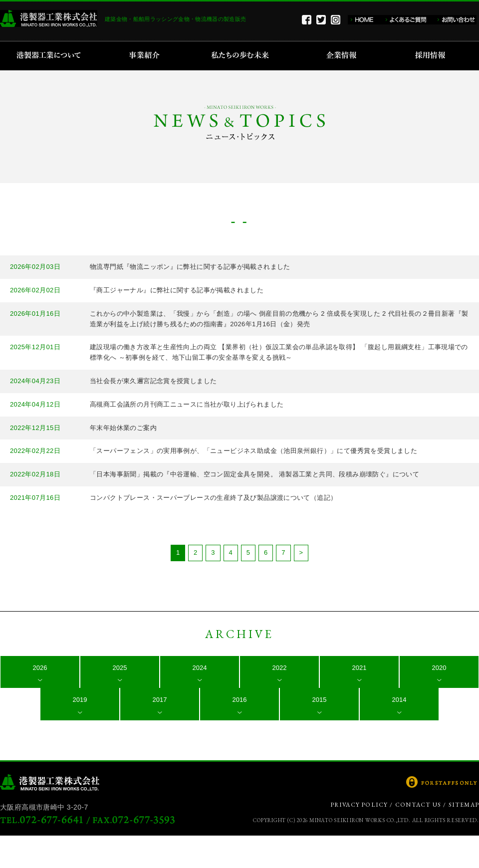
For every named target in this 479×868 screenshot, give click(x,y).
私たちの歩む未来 (243, 56)
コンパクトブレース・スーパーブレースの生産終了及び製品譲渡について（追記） (213, 498)
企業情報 (344, 56)
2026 (40, 668)
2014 (399, 700)
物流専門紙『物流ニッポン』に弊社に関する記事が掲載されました (190, 267)
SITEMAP (464, 805)
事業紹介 (146, 56)
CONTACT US (418, 805)
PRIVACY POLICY (359, 805)
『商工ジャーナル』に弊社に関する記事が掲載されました (177, 290)
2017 (160, 700)
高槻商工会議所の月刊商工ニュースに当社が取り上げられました (187, 404)
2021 (359, 668)
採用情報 (433, 56)
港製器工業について (52, 56)
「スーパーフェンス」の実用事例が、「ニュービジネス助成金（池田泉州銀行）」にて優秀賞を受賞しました (253, 451)
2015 (320, 700)
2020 (439, 668)
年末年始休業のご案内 (123, 428)
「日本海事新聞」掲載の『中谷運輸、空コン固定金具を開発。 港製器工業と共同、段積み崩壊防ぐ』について (254, 474)
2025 (120, 668)
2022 (280, 668)
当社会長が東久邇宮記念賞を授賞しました (153, 381)
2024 (200, 668)
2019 (80, 700)
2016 (240, 700)
